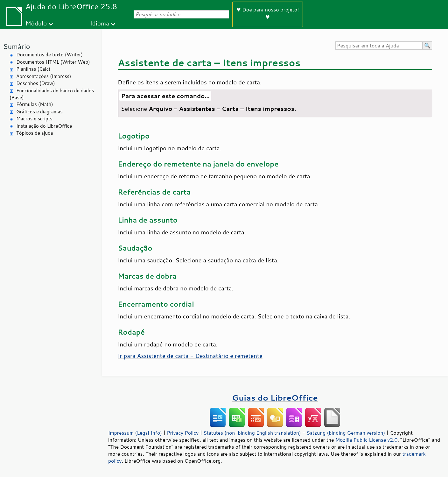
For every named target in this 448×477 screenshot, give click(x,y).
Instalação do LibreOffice (44, 126)
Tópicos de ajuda (35, 133)
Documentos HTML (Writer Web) (53, 62)
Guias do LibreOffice (275, 398)
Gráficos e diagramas (39, 112)
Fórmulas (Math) (35, 104)
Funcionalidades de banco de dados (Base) (52, 94)
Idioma (100, 23)
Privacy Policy (183, 433)
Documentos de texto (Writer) (49, 55)
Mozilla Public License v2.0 (367, 440)
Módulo (36, 23)
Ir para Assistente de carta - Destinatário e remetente (190, 356)
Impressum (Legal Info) (135, 433)
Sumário (17, 46)
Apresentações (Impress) (44, 76)
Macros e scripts (34, 119)
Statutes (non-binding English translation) (252, 433)
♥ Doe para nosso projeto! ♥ (268, 13)
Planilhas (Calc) (33, 69)
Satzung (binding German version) (346, 433)
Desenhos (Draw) (36, 83)
